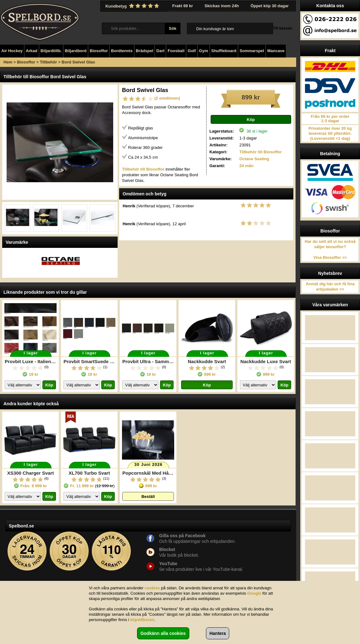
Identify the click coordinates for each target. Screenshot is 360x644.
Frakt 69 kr (183, 6)
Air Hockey (12, 51)
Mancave (276, 51)
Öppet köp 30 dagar (270, 6)
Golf (192, 51)
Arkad (32, 51)
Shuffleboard (224, 51)
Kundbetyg (133, 6)
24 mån (246, 166)
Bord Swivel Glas (78, 62)
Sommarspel (252, 51)
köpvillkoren (142, 620)
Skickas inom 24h (222, 6)
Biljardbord (76, 51)
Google (254, 593)
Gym (204, 51)
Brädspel (145, 51)
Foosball (176, 51)
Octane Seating (254, 159)
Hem (8, 62)
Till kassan (282, 28)
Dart (160, 51)
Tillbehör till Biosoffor (260, 152)
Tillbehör (49, 62)
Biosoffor (99, 51)
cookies (152, 588)
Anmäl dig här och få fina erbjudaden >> (330, 287)
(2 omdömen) (167, 98)
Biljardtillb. (51, 51)
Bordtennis (122, 51)
